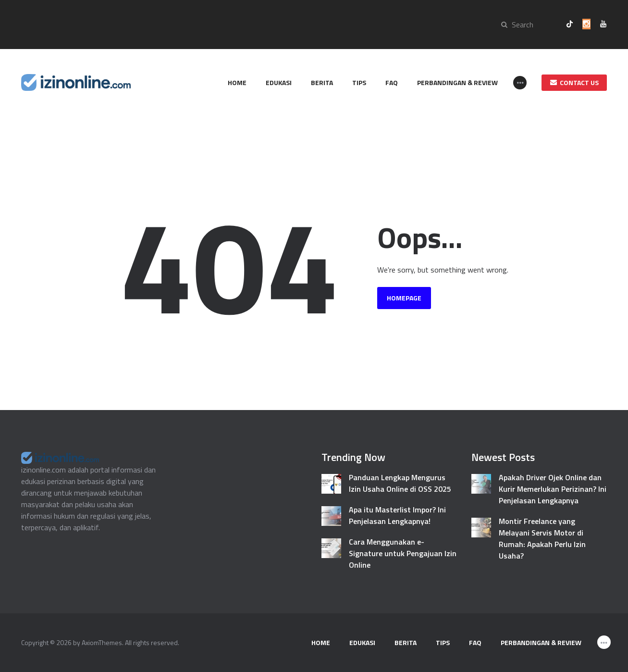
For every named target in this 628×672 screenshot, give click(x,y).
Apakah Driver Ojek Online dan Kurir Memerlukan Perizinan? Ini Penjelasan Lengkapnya (553, 489)
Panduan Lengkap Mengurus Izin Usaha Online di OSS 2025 (400, 483)
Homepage (404, 298)
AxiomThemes (102, 642)
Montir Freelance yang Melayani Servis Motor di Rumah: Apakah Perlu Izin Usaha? (542, 538)
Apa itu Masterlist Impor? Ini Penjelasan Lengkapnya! (397, 515)
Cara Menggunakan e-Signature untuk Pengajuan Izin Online (403, 553)
